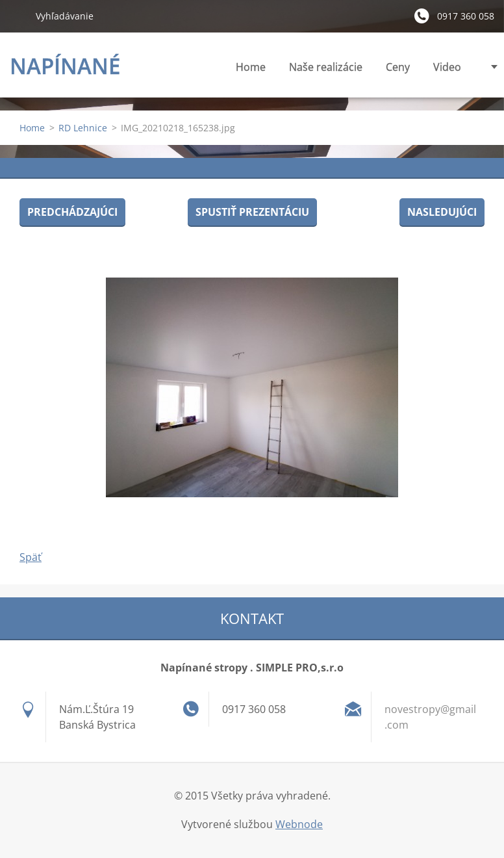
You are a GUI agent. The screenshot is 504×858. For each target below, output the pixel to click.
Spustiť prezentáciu (252, 212)
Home (251, 67)
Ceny (398, 67)
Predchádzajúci (72, 212)
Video (447, 67)
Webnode (299, 824)
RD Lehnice (83, 128)
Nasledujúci (442, 212)
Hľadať (18, 16)
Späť (31, 557)
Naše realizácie (326, 67)
